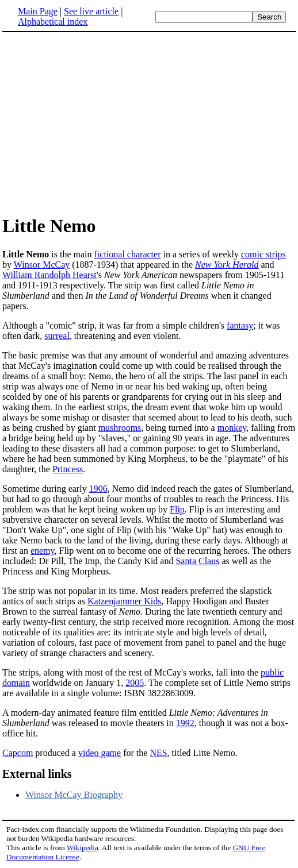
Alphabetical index (53, 22)
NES (158, 753)
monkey (232, 428)
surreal (57, 336)
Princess (68, 469)
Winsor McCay (42, 265)
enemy (43, 551)
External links (37, 774)
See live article (91, 11)
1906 (98, 489)
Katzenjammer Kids (124, 601)
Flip (177, 509)
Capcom (18, 753)
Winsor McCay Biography (74, 795)
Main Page (38, 11)
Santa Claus (197, 561)
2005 (135, 683)
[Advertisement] (99, 123)
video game (100, 753)
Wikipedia (83, 848)
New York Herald (227, 265)
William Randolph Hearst (49, 275)
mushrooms (120, 428)
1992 (185, 723)
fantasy (240, 325)
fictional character (128, 254)
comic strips (263, 254)
